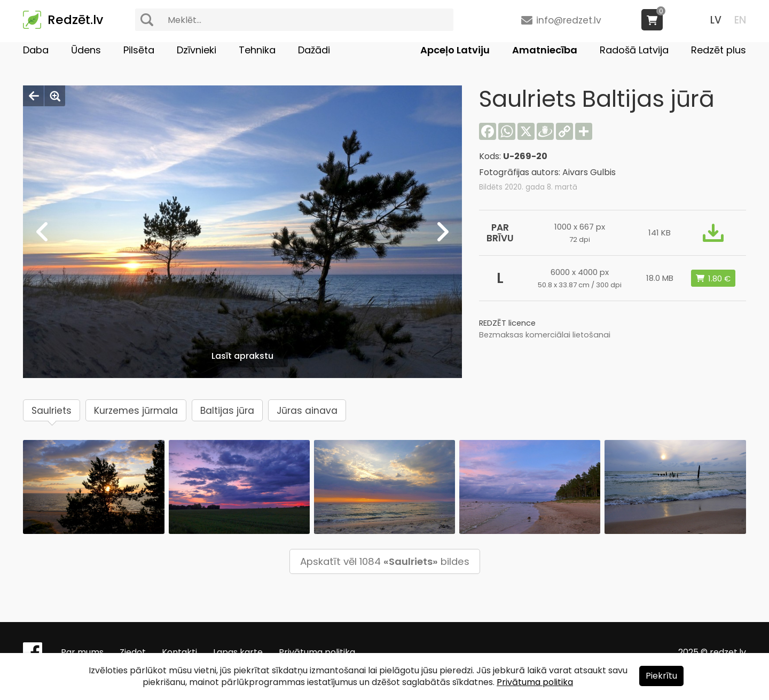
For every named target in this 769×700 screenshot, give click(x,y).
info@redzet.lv (569, 20)
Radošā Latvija (634, 50)
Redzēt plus (719, 50)
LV (716, 20)
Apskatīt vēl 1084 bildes (385, 561)
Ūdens (86, 50)
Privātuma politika (317, 652)
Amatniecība (545, 50)
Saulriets (52, 411)
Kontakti (179, 652)
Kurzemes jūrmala (136, 411)
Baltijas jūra (227, 411)
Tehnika (257, 50)
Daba (36, 50)
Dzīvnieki (197, 50)
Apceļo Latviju (455, 50)
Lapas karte (238, 652)
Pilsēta (139, 50)
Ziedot (133, 652)
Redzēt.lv (75, 20)
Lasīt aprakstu (242, 356)
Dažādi (314, 50)
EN (740, 20)
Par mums (82, 652)
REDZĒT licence (507, 323)
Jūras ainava (307, 411)
